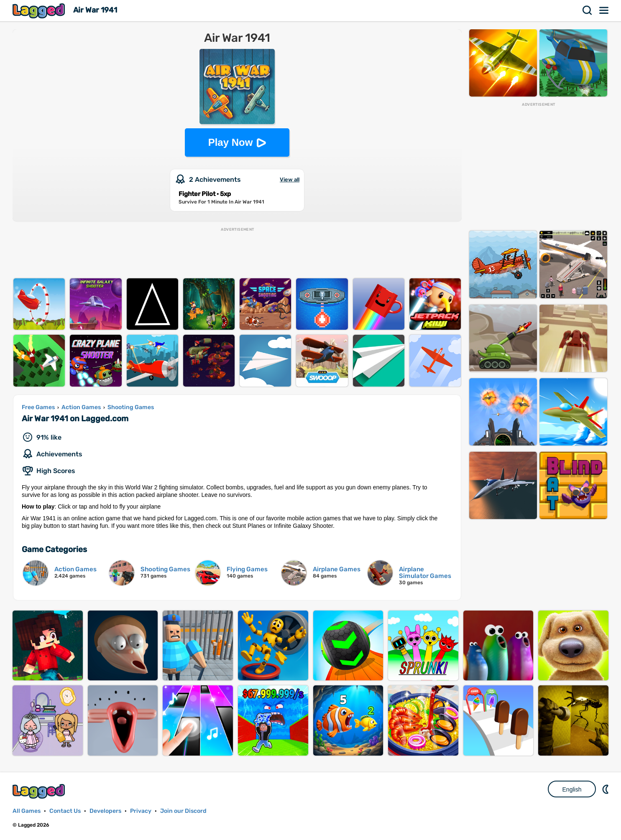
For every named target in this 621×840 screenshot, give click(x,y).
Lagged (40, 11)
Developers (105, 811)
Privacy (141, 811)
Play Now (231, 142)
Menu (604, 10)
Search (588, 10)
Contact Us (65, 811)
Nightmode (606, 789)
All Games (27, 811)
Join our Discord (183, 811)
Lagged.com (40, 791)
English (572, 789)
